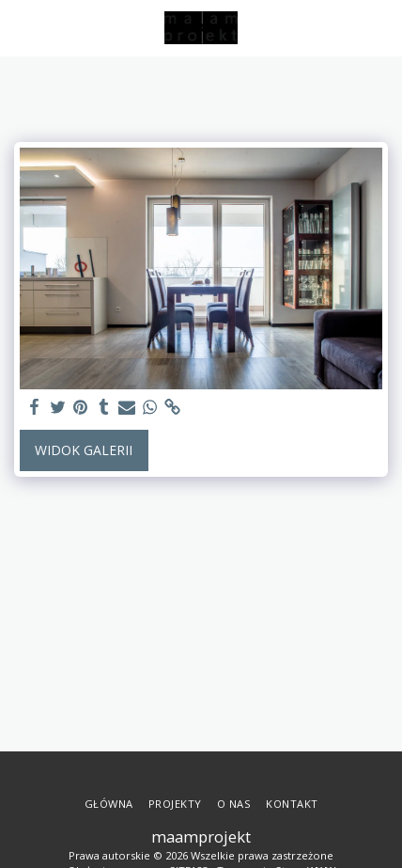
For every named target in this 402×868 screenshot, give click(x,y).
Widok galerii (84, 450)
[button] (21, 27)
